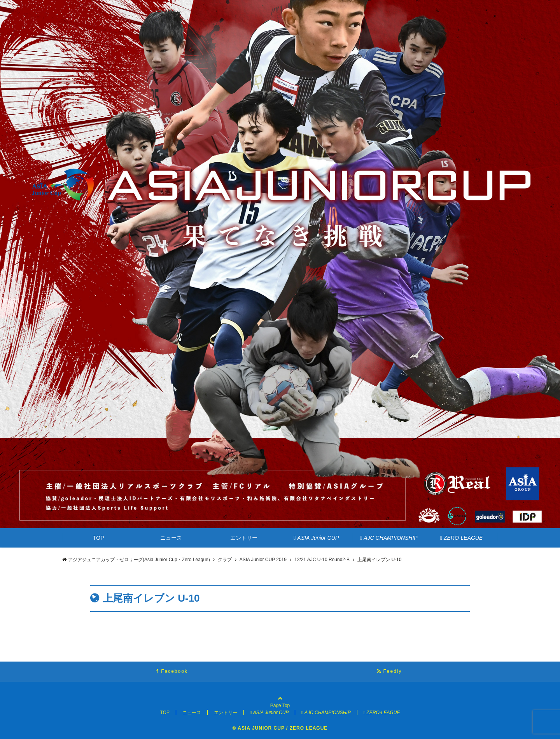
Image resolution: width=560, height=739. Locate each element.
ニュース (171, 538)
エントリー (244, 538)
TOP (99, 538)
